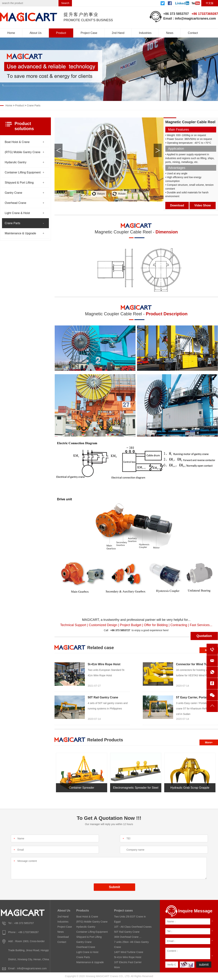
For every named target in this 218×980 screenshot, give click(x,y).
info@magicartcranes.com (195, 18)
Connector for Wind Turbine (195, 664)
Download (177, 205)
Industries (145, 33)
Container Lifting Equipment (23, 172)
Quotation (204, 636)
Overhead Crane (15, 203)
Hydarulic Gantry (16, 162)
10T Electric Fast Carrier (128, 962)
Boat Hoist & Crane (17, 142)
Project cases (123, 911)
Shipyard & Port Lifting (19, 183)
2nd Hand (118, 33)
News (170, 33)
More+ (209, 742)
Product (61, 33)
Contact (193, 33)
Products (83, 911)
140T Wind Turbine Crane (129, 952)
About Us (36, 33)
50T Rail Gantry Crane (103, 697)
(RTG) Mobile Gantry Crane (23, 152)
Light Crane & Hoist (17, 213)
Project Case (89, 33)
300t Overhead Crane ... (128, 937)
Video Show (203, 205)
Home (11, 33)
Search (65, 3)
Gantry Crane (13, 193)
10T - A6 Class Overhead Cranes (133, 927)
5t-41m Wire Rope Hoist (104, 664)
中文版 (210, 3)
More (117, 967)
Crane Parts (34, 105)
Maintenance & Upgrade (20, 233)
